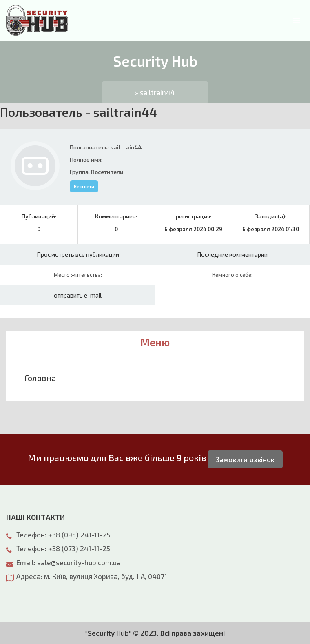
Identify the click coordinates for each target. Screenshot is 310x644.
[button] (297, 21)
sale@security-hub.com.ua (79, 562)
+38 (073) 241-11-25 (79, 548)
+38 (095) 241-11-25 (79, 535)
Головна (40, 378)
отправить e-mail (78, 295)
